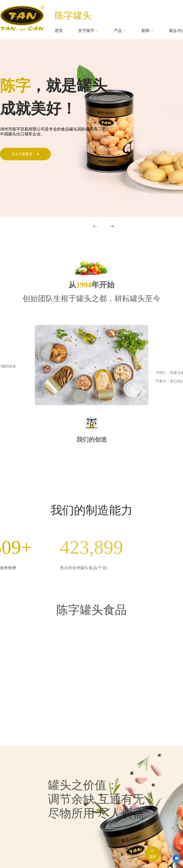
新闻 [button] (148, 31)
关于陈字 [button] (88, 31)
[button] (104, 224)
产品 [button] (120, 31)
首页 (59, 31)
